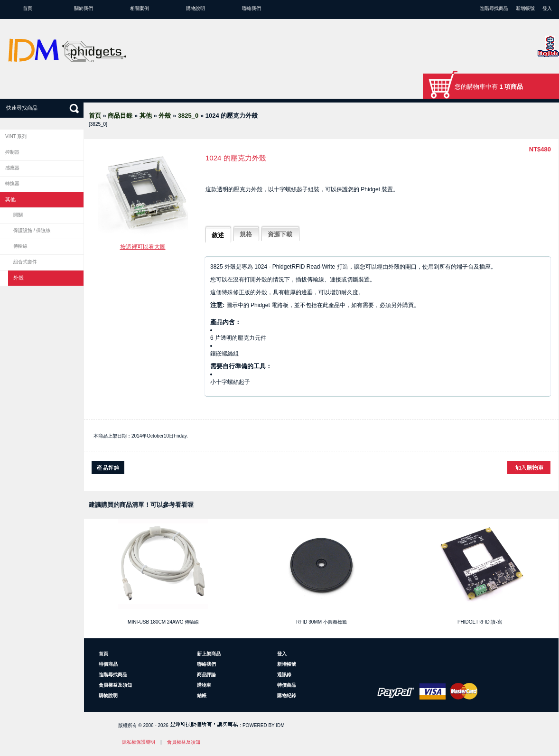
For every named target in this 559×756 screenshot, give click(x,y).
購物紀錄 (287, 695)
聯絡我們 (252, 8)
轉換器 (12, 183)
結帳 (202, 695)
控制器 (12, 152)
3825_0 (188, 116)
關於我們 (84, 8)
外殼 (165, 116)
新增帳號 (525, 8)
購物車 (204, 685)
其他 (146, 116)
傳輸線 (20, 246)
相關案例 (140, 8)
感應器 (12, 168)
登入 (547, 8)
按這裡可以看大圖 (143, 247)
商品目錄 (120, 116)
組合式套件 (25, 262)
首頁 (28, 8)
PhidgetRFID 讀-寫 (480, 622)
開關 (18, 215)
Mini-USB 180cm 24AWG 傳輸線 (163, 622)
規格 (246, 234)
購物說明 (196, 8)
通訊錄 (284, 675)
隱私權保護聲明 (139, 742)
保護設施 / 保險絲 (32, 230)
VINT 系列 (16, 136)
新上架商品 (209, 654)
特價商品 (108, 664)
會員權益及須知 (115, 685)
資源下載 (280, 234)
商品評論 (206, 675)
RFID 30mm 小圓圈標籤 (321, 622)
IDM (280, 725)
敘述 (218, 235)
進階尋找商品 (494, 8)
